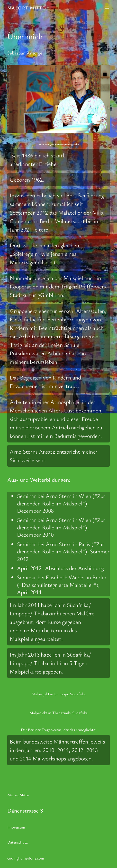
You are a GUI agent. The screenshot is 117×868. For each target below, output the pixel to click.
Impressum (16, 827)
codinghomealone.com (26, 858)
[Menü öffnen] (107, 8)
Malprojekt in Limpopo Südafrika (59, 694)
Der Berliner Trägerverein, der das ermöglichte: (58, 730)
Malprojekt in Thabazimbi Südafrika (58, 713)
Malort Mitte (26, 8)
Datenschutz (18, 842)
